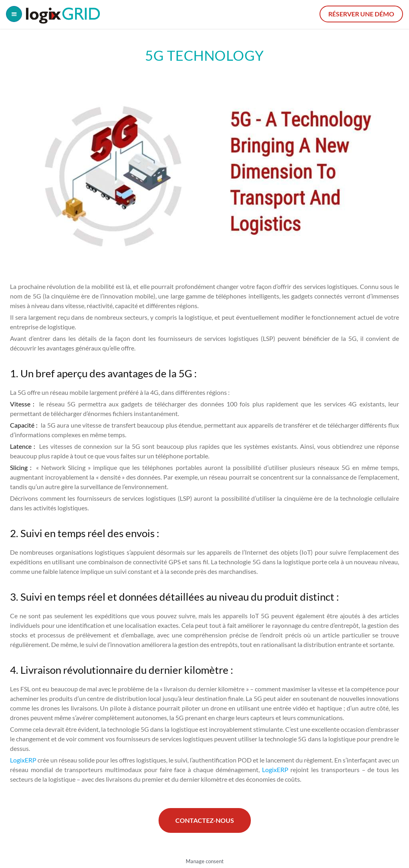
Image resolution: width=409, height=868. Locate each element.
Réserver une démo (361, 14)
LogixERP (24, 760)
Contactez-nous (205, 820)
